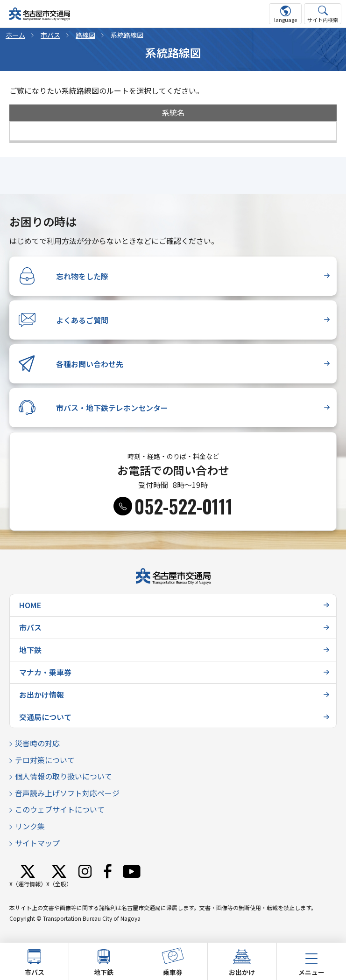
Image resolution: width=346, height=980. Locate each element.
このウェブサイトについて (60, 809)
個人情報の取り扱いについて (64, 776)
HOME (30, 605)
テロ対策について (45, 760)
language (286, 20)
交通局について (45, 717)
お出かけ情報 (42, 695)
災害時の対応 (37, 743)
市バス (50, 35)
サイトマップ (37, 843)
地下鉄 (30, 650)
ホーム (15, 35)
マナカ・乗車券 (45, 672)
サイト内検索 (323, 20)
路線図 (85, 35)
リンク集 (30, 826)
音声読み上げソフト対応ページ (67, 793)
